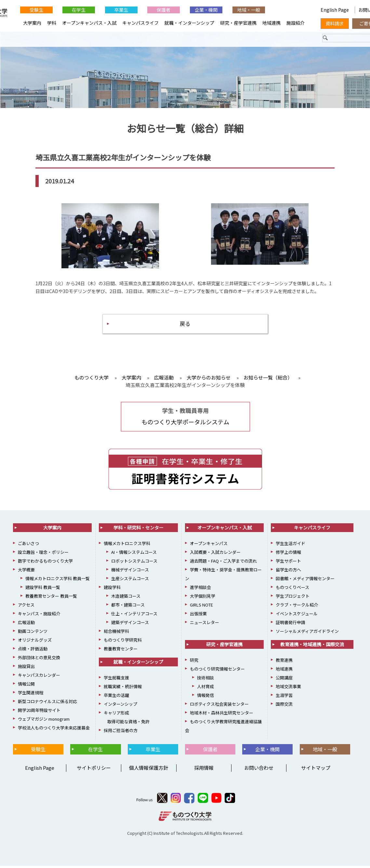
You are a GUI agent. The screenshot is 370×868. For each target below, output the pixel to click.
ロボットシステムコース (134, 563)
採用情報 (204, 770)
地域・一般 (249, 10)
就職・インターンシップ (189, 23)
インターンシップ (120, 706)
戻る (185, 325)
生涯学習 (284, 697)
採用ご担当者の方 (121, 732)
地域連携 (271, 23)
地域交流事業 (288, 688)
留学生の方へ (288, 572)
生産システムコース (130, 580)
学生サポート (288, 563)
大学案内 (32, 23)
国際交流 (284, 706)
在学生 (79, 10)
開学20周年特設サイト (39, 712)
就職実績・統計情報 (123, 688)
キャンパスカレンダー (39, 677)
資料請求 (335, 23)
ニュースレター (205, 624)
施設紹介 (296, 23)
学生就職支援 (116, 680)
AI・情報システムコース (134, 554)
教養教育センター (121, 651)
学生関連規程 (31, 694)
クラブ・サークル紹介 (297, 607)
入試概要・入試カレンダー (215, 554)
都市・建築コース (128, 607)
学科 (52, 23)
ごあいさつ (28, 545)
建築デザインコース (130, 624)
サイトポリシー (94, 770)
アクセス (26, 607)
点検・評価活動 (33, 651)
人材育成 (205, 688)
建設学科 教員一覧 (43, 589)
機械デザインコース (130, 572)
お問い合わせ (259, 770)
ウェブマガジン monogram (44, 721)
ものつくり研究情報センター (217, 671)
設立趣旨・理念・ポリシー (43, 554)
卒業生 (121, 10)
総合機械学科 (116, 633)
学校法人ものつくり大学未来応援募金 (54, 730)
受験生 (36, 10)
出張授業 (198, 615)
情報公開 (26, 686)
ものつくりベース (292, 589)
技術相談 (205, 680)
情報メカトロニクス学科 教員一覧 (58, 580)
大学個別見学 (203, 598)
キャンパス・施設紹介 (39, 615)
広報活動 (26, 624)
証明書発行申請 (291, 624)
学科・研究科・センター (139, 529)
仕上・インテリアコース (134, 615)
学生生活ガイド (291, 545)
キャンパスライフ (140, 23)
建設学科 (112, 589)
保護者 (164, 10)
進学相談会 (200, 589)
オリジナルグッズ (35, 642)
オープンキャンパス (209, 545)
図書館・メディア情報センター (305, 580)
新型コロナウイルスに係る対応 (47, 703)
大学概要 (26, 572)
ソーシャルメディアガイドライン (307, 633)
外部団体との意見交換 (39, 659)
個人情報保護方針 (149, 770)
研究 (194, 662)
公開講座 (284, 680)
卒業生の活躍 (116, 697)
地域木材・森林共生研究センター (222, 715)
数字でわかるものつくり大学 (45, 563)
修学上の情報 (288, 554)
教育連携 (284, 662)
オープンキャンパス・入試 (89, 23)
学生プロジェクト (293, 598)
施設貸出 (26, 668)
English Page (291, 10)
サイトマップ (316, 770)
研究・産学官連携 (238, 23)
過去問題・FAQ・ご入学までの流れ (223, 563)
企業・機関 (206, 10)
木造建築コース (126, 598)
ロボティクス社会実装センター (219, 706)
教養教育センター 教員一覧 (51, 598)
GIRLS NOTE (201, 607)
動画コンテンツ (33, 633)
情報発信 (205, 697)
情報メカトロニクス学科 (127, 545)
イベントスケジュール (297, 615)
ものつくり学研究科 (123, 642)
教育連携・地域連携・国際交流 (312, 646)
